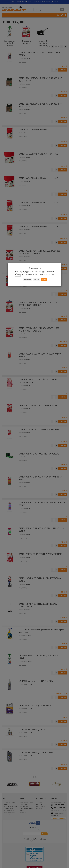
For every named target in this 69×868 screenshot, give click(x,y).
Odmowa (36, 280)
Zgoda (44, 280)
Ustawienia (28, 280)
